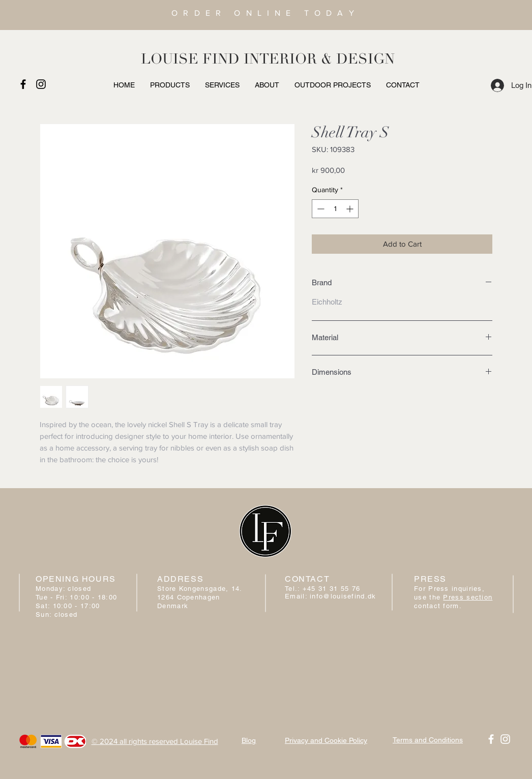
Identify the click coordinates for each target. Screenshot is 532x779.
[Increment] (351, 209)
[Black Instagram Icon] (41, 84)
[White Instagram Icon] (505, 739)
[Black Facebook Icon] (23, 84)
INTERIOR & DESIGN (319, 59)
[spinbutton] (335, 209)
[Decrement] (320, 209)
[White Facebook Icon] (491, 739)
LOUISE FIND (190, 59)
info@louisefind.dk (343, 596)
